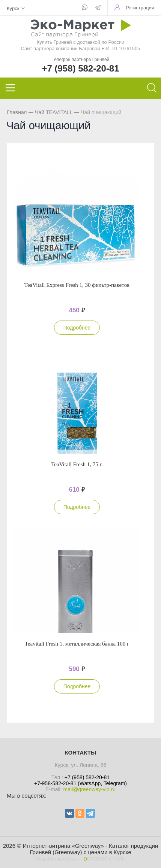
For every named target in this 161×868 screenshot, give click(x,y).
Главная (17, 112)
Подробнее (77, 328)
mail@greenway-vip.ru (89, 789)
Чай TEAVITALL (54, 112)
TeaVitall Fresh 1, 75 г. (77, 464)
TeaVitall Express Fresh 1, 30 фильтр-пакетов (77, 285)
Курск (13, 8)
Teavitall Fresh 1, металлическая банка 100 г (77, 644)
